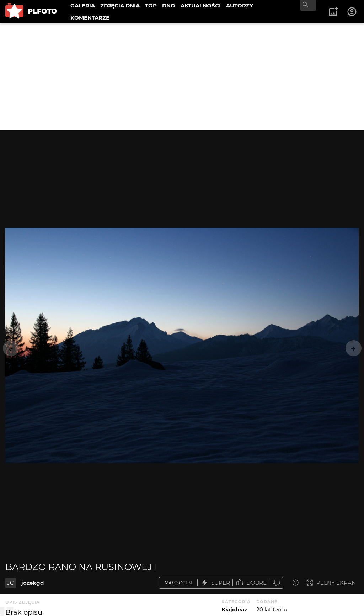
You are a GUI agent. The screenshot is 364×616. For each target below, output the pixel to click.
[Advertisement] (182, 77)
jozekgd (33, 583)
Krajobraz (234, 609)
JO (11, 583)
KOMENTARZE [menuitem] (90, 18)
